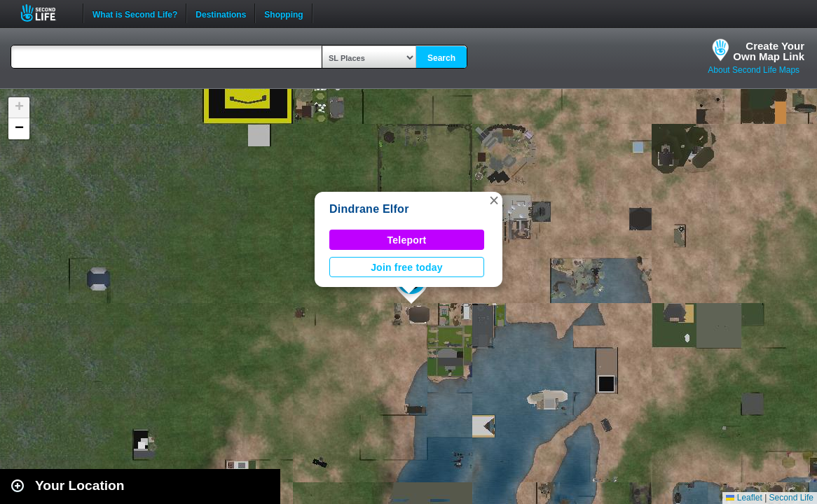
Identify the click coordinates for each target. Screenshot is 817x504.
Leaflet (744, 498)
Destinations (221, 13)
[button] (494, 200)
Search (441, 58)
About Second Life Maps (754, 70)
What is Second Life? (135, 13)
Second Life (46, 13)
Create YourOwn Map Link (769, 51)
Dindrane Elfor (369, 209)
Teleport (407, 240)
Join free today (407, 267)
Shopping (283, 13)
